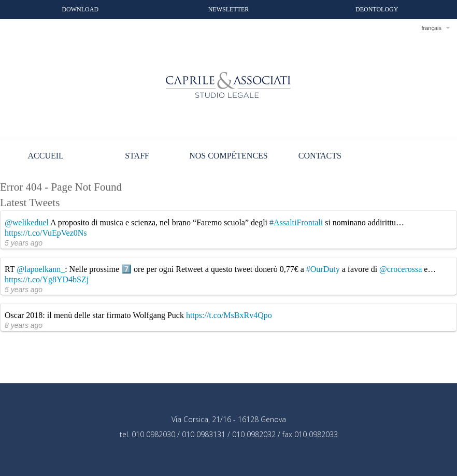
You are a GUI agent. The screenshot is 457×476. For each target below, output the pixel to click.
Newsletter (229, 9)
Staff (137, 156)
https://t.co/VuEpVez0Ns (46, 233)
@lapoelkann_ (41, 269)
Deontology (377, 9)
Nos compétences (228, 156)
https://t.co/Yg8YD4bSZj (47, 279)
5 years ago (24, 243)
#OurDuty (323, 269)
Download (80, 9)
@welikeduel (27, 222)
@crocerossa (401, 269)
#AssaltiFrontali (296, 222)
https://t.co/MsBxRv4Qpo (229, 315)
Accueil (46, 156)
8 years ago (24, 325)
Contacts (320, 156)
